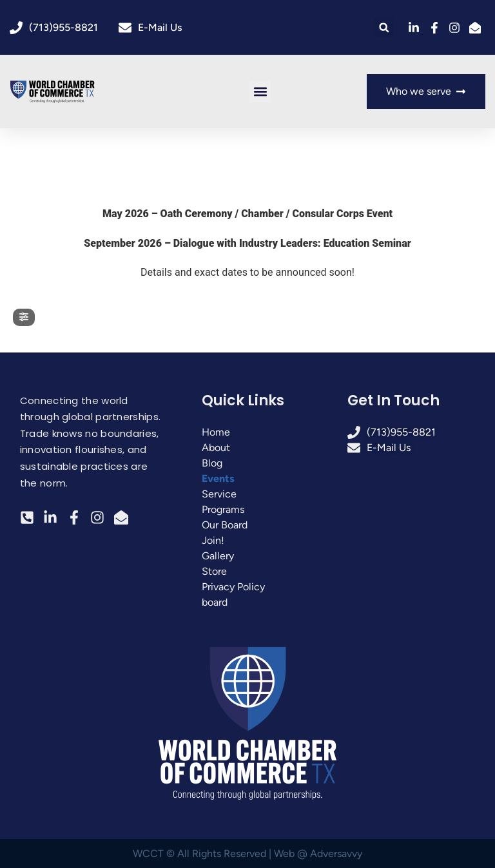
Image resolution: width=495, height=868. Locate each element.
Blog (212, 463)
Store (214, 571)
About (216, 448)
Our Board (225, 525)
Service (219, 494)
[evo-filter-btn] (24, 317)
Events (218, 478)
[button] (384, 27)
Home (216, 432)
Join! (213, 540)
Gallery (218, 556)
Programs (223, 509)
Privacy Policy (233, 587)
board (215, 602)
